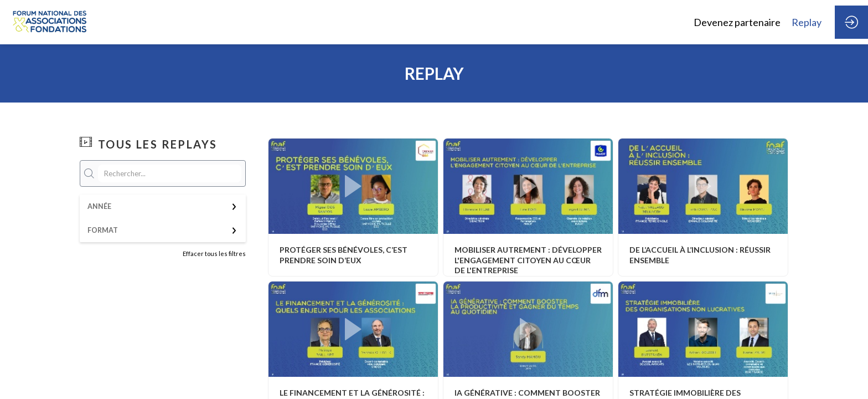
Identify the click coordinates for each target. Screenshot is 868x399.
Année (99, 206)
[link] (737, 22)
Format (103, 230)
